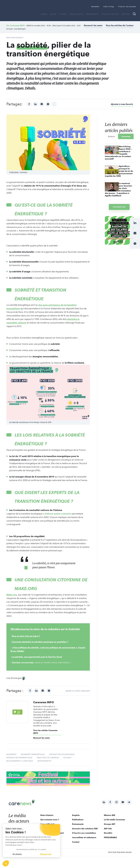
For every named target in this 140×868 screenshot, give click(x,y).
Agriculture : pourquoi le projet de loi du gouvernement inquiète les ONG (119, 171)
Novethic (108, 833)
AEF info (108, 829)
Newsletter (95, 7)
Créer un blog (109, 7)
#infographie (44, 761)
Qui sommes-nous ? (50, 820)
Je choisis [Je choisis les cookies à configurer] (17, 854)
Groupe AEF (110, 824)
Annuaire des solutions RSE (85, 829)
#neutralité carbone (48, 758)
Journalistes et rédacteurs (84, 837)
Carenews (126, 136)
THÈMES (63, 14)
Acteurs (111, 136)
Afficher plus (119, 207)
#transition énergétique (19, 758)
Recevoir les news (93, 25)
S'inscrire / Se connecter (127, 7)
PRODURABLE (110, 837)
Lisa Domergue (20, 29)
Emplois (126, 14)
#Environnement (15, 38)
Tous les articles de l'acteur (120, 25)
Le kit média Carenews (114, 820)
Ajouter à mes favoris (122, 104)
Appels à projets (110, 14)
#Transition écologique (62, 754)
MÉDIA (44, 14)
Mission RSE (110, 815)
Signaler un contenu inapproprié (78, 691)
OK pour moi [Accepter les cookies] (46, 854)
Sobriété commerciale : (24, 662)
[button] (6, 863)
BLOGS (53, 14)
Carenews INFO (17, 26)
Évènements (92, 14)
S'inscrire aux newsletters (84, 833)
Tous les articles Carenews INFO (45, 732)
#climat (67, 758)
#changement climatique (20, 761)
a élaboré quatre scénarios (57, 514)
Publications (76, 14)
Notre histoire (47, 815)
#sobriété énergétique (33, 754)
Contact (76, 842)
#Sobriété (11, 754)
